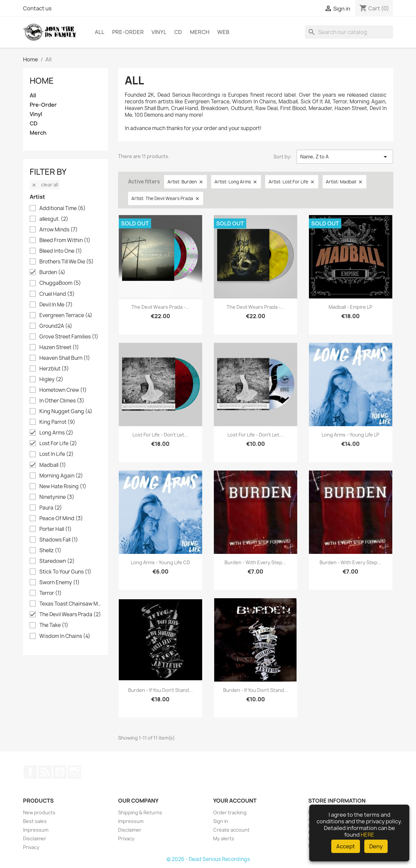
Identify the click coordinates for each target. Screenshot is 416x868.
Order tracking (230, 812)
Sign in (221, 821)
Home (42, 81)
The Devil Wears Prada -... (160, 307)
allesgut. (54, 219)
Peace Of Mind (61, 519)
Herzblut (54, 369)
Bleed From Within (65, 240)
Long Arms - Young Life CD (160, 562)
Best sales (35, 821)
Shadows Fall (59, 540)
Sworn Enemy (60, 583)
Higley (51, 379)
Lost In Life (57, 454)
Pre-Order (128, 32)
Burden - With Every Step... (255, 562)
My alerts (224, 838)
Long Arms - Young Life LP (350, 435)
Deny (376, 846)
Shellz (50, 551)
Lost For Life (58, 444)
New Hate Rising (63, 487)
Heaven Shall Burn (65, 358)
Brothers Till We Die (67, 262)
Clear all (45, 185)
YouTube (60, 772)
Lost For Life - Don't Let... (160, 435)
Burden (52, 272)
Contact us (37, 8)
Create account (231, 830)
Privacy (31, 847)
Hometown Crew (63, 390)
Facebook (30, 772)
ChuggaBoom (60, 283)
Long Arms (56, 433)
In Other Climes (62, 401)
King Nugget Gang (66, 411)
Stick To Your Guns (65, 572)
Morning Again (61, 476)
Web (223, 32)
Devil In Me (56, 305)
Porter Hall (56, 529)
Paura (51, 508)
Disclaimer (35, 838)
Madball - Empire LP (350, 307)
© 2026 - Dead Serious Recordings (208, 859)
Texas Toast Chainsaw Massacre (70, 604)
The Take (54, 625)
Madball (53, 465)
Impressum (36, 830)
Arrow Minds (59, 230)
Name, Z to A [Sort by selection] (345, 157)
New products (39, 812)
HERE (367, 835)
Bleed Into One (61, 251)
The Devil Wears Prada (70, 615)
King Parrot (57, 422)
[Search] (349, 32)
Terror (51, 593)
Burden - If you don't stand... (160, 690)
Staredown (57, 561)
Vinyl (159, 32)
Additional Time (63, 208)
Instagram (74, 772)
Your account (235, 801)
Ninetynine (57, 497)
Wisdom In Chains (65, 636)
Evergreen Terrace (66, 315)
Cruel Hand (57, 294)
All (100, 32)
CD (178, 32)
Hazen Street (59, 347)
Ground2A (56, 326)
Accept (346, 846)
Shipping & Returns (140, 812)
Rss (45, 772)
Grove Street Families (69, 337)
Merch (200, 32)
